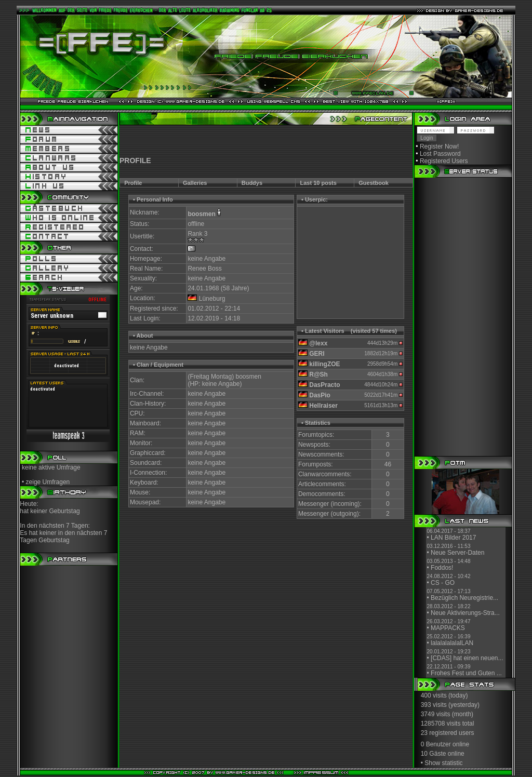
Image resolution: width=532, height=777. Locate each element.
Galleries (195, 183)
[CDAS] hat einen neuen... (467, 658)
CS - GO (443, 583)
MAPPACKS (448, 628)
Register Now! (439, 146)
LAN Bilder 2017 (453, 538)
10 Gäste (434, 754)
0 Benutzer (436, 744)
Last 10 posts (318, 183)
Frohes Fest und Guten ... (466, 673)
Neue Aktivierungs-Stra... (465, 613)
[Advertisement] (266, 141)
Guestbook (373, 183)
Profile (133, 183)
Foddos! (442, 568)
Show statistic (443, 763)
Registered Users (444, 161)
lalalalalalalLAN (452, 643)
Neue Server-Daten (457, 553)
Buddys (252, 183)
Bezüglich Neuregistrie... (464, 598)
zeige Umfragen (48, 482)
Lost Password (440, 154)
